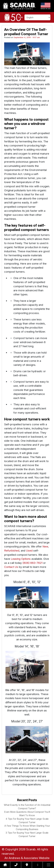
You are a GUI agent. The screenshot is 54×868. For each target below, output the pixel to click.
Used (29, 551)
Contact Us (11, 567)
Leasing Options (21, 559)
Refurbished (12, 551)
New (45, 547)
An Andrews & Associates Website (27, 858)
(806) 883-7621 (32, 563)
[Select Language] (37, 17)
